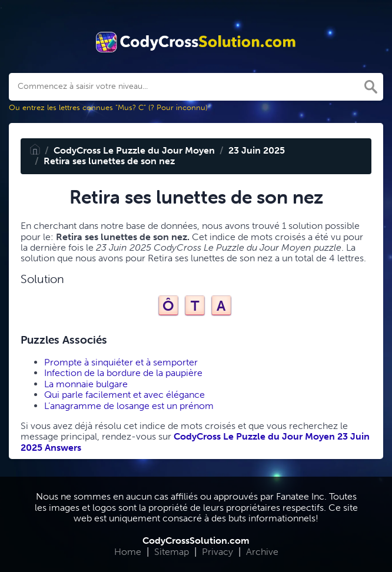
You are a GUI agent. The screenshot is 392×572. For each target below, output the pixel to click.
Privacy (217, 552)
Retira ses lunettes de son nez (109, 161)
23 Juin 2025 (257, 150)
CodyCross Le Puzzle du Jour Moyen (134, 150)
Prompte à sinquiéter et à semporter (121, 362)
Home (128, 552)
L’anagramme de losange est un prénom (129, 406)
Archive (262, 552)
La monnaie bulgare (86, 384)
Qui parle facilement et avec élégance (124, 395)
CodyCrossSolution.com (196, 541)
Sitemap (172, 552)
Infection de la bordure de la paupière (123, 373)
